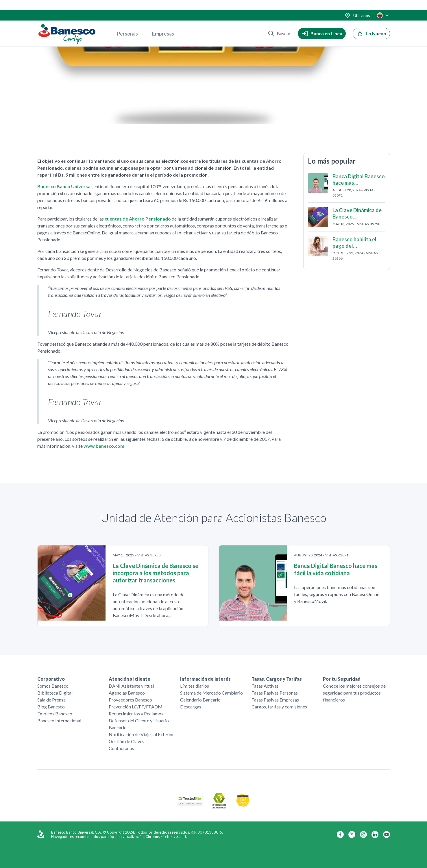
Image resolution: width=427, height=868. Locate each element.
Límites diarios (195, 686)
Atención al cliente (130, 679)
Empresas (163, 23)
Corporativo (51, 679)
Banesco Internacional (59, 720)
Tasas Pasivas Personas (275, 693)
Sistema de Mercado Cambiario (211, 693)
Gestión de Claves (126, 741)
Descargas (191, 707)
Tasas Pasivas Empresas (275, 700)
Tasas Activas (265, 686)
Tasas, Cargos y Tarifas (277, 679)
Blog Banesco (51, 707)
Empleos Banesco (55, 714)
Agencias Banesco (127, 693)
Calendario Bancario (200, 700)
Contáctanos (121, 748)
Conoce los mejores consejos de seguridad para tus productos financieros (354, 693)
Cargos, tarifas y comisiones (279, 707)
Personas (127, 23)
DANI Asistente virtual (131, 686)
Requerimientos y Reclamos (136, 714)
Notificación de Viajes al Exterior (141, 734)
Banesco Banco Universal (64, 187)
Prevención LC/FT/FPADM (136, 707)
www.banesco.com (104, 447)
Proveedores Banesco (130, 700)
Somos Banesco (53, 686)
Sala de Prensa (51, 700)
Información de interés (205, 679)
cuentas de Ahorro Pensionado (138, 220)
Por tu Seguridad (342, 679)
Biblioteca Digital (55, 693)
